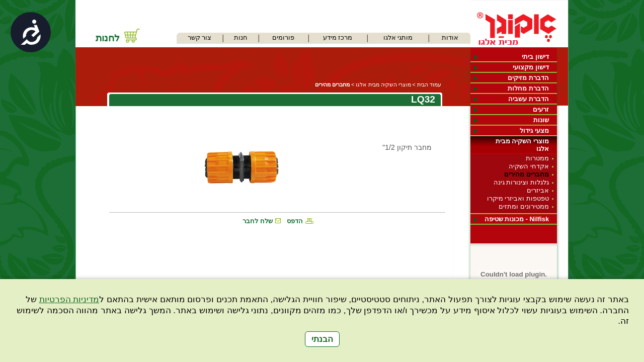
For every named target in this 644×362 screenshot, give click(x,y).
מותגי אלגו (398, 37)
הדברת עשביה (529, 99)
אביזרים (538, 190)
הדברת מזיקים (528, 78)
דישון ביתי (535, 57)
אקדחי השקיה (529, 166)
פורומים (283, 37)
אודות (450, 37)
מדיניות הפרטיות (69, 299)
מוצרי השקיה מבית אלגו (522, 145)
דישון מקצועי (531, 67)
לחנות (108, 38)
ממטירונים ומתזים (524, 206)
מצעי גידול (534, 130)
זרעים (541, 109)
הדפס (295, 221)
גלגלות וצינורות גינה (521, 182)
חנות (241, 37)
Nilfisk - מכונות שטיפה (517, 219)
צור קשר (200, 37)
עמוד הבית (429, 84)
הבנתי (322, 339)
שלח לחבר (258, 221)
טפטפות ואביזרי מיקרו (518, 198)
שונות (541, 120)
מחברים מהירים (527, 174)
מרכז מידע (338, 37)
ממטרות (537, 158)
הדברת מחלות (528, 88)
